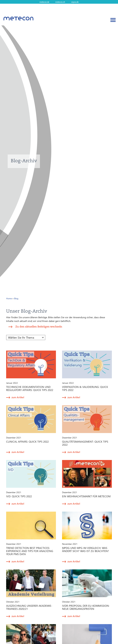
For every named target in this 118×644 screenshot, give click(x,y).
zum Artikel (18, 397)
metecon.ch (60, 2)
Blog (16, 298)
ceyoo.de (75, 2)
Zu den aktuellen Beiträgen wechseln (39, 326)
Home (9, 298)
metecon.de (44, 2)
